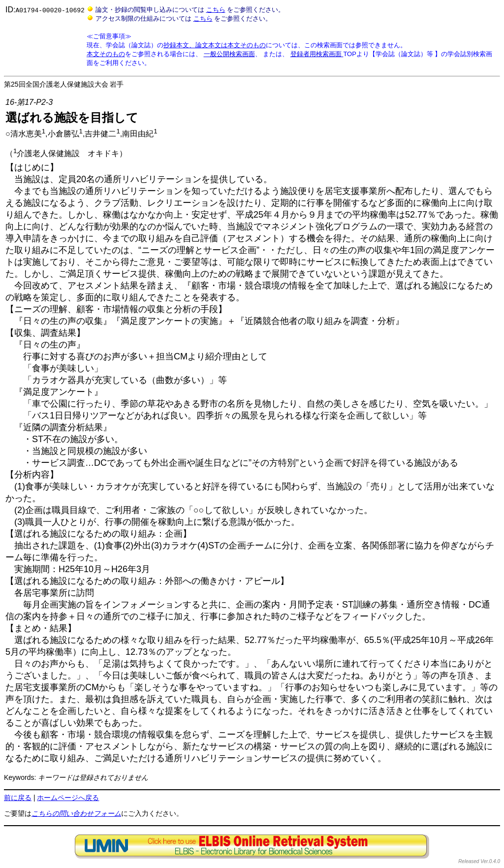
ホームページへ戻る (68, 798)
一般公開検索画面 (229, 54)
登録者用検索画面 (317, 54)
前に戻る (18, 798)
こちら (215, 10)
